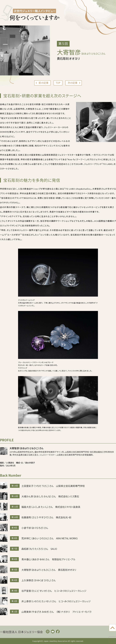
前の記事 (44, 83)
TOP (58, 83)
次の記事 (73, 83)
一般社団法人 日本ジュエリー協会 (21, 632)
